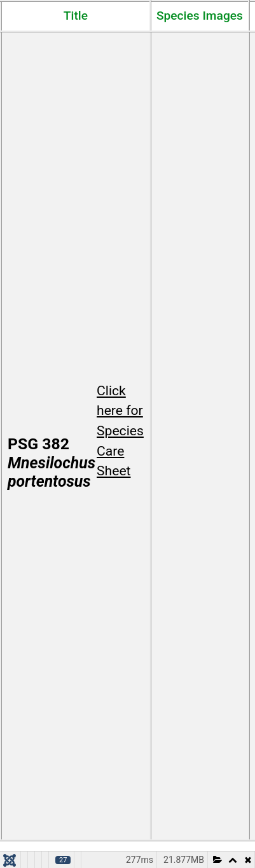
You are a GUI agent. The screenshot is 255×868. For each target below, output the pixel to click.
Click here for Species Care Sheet (120, 431)
